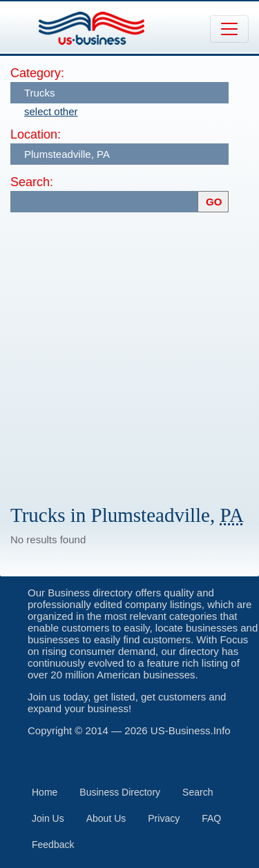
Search (198, 792)
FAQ (211, 818)
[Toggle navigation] (229, 29)
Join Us (48, 818)
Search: (32, 182)
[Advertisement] (129, 352)
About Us (106, 818)
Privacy (164, 818)
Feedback (53, 845)
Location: (36, 134)
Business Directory (120, 792)
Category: (37, 73)
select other (51, 111)
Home (45, 792)
